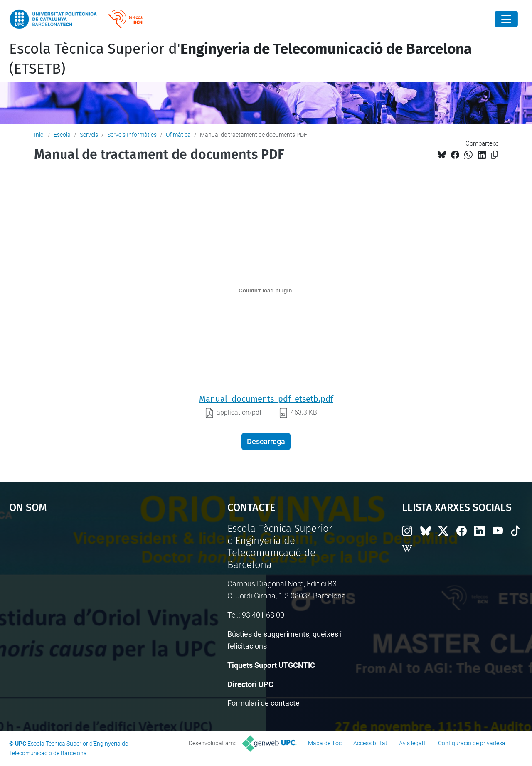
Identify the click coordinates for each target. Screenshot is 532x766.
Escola (62, 135)
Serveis (89, 135)
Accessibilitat (370, 743)
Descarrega (266, 441)
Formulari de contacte (264, 703)
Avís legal (411, 743)
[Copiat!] (494, 155)
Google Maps (91, 585)
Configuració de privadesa (472, 743)
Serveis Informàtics (132, 135)
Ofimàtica (178, 135)
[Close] (506, 19)
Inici (39, 135)
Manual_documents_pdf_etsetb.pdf (266, 399)
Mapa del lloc (325, 743)
